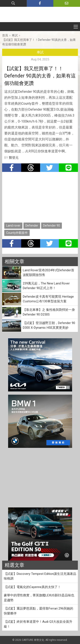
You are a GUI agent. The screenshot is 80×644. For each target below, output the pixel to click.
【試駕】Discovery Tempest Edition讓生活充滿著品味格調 (40, 576)
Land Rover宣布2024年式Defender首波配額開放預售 (49, 273)
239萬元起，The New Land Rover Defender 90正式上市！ (46, 286)
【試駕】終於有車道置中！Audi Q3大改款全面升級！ (38, 624)
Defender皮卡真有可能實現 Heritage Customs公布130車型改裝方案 (48, 299)
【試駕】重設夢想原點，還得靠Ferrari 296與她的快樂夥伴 (39, 611)
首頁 (5, 35)
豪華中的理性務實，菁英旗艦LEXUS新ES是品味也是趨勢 (39, 598)
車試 (15, 35)
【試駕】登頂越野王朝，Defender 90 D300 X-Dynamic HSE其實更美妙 (49, 325)
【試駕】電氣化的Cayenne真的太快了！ (32, 587)
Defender (32, 226)
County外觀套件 (17, 233)
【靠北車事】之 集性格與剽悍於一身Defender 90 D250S (49, 312)
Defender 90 (52, 226)
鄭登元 (14, 158)
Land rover (13, 226)
